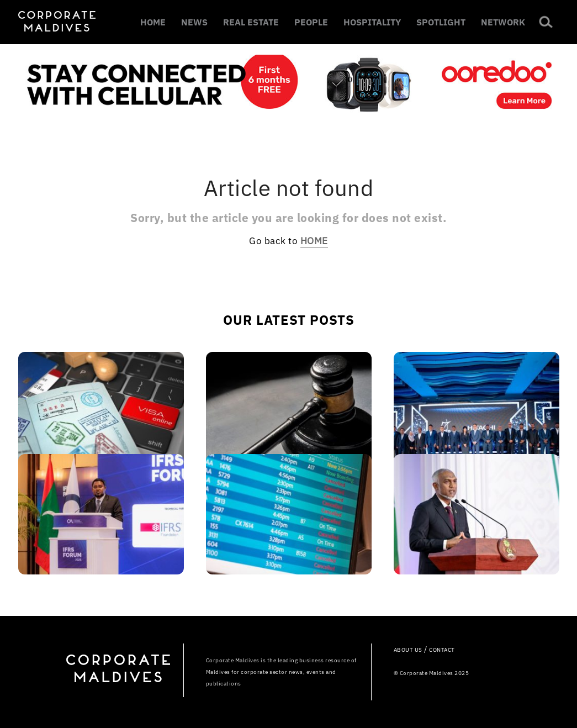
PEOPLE (311, 22)
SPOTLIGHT (441, 22)
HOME (153, 22)
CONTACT (442, 650)
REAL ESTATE (251, 22)
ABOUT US (408, 650)
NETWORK (503, 22)
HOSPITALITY (372, 22)
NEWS (194, 22)
